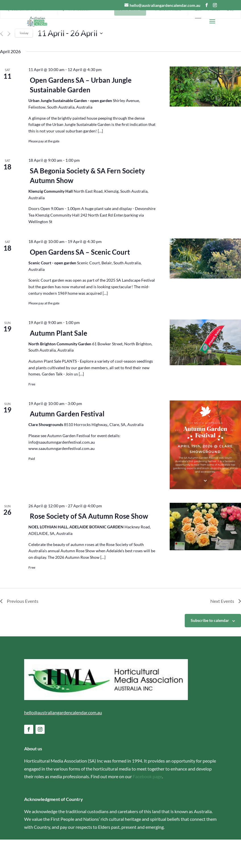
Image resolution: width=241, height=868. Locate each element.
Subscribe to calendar (210, 649)
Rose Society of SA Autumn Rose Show (89, 545)
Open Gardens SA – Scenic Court (80, 280)
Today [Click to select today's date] (24, 62)
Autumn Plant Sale (59, 361)
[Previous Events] (2, 62)
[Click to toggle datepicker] (70, 62)
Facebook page (147, 805)
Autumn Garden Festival (67, 442)
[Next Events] (9, 62)
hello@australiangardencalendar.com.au (63, 741)
